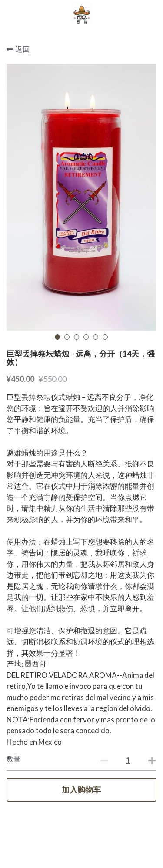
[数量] (128, 760)
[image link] (82, 12)
